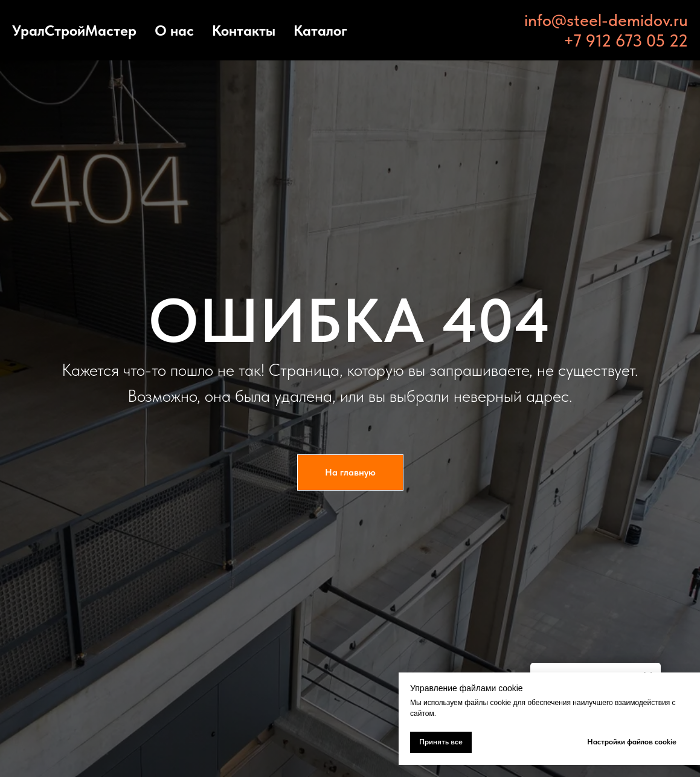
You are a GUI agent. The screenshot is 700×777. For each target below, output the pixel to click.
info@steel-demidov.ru (606, 20)
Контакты (244, 31)
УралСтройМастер (74, 31)
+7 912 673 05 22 (626, 40)
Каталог (320, 31)
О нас (174, 31)
